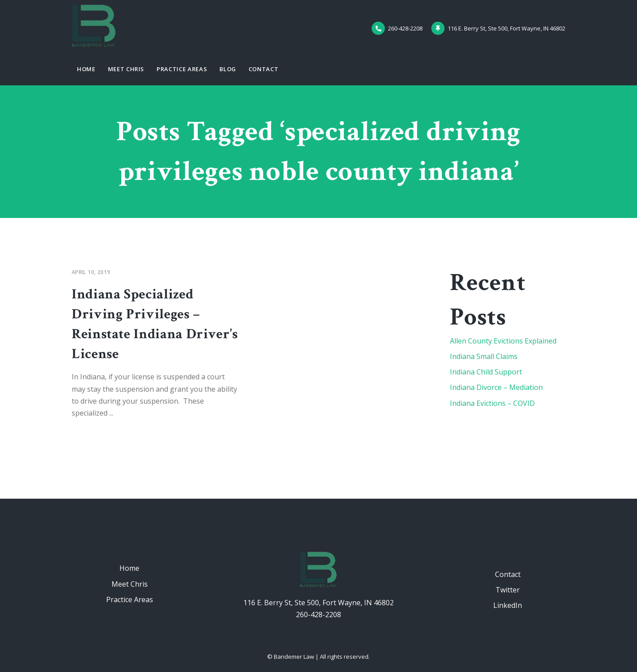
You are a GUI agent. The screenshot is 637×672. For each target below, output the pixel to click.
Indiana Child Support (486, 372)
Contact (264, 69)
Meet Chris (126, 69)
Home (86, 69)
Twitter (508, 590)
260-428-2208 (318, 615)
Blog (228, 69)
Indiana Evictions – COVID (492, 403)
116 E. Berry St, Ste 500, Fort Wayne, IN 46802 (318, 603)
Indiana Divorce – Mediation (496, 387)
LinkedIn (508, 605)
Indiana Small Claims (484, 356)
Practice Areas (182, 69)
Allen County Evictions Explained (503, 341)
